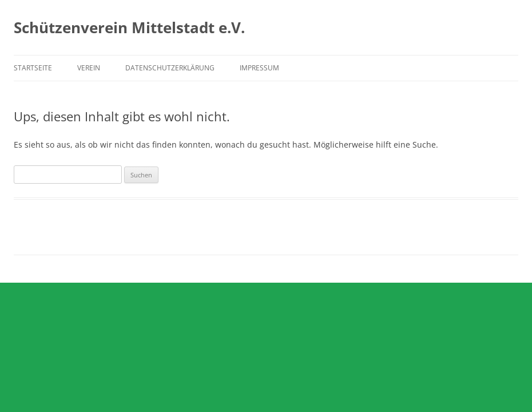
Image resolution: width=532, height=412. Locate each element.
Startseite (33, 68)
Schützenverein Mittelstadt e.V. (129, 27)
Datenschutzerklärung (170, 68)
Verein (89, 68)
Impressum (259, 68)
